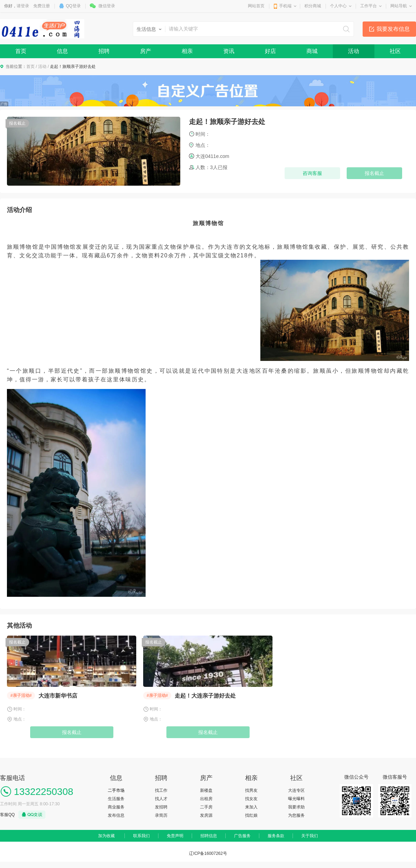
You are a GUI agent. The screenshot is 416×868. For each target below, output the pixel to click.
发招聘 (161, 807)
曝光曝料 (296, 799)
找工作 (161, 790)
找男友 (251, 790)
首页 (21, 51)
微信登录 (107, 6)
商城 (312, 51)
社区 (395, 51)
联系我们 (141, 836)
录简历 (161, 815)
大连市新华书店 (58, 696)
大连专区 (296, 790)
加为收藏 (106, 836)
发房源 (206, 815)
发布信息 (116, 815)
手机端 (285, 6)
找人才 (161, 799)
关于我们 (310, 836)
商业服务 (116, 807)
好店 (270, 51)
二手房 (206, 807)
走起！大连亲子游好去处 (205, 696)
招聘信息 (209, 836)
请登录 (23, 6)
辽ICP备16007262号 (208, 853)
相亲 (187, 51)
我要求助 (296, 807)
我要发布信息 (393, 29)
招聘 (104, 51)
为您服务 (296, 815)
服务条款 (276, 836)
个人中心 (338, 6)
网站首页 (256, 6)
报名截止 (72, 732)
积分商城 (313, 6)
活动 (354, 51)
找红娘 (251, 815)
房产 (146, 51)
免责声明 (175, 836)
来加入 (251, 807)
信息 (62, 51)
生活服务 (116, 799)
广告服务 (242, 836)
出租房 (206, 799)
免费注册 (42, 6)
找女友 (251, 799)
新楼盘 (206, 790)
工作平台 (369, 6)
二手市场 (116, 790)
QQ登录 (73, 6)
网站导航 (399, 6)
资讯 (229, 51)
